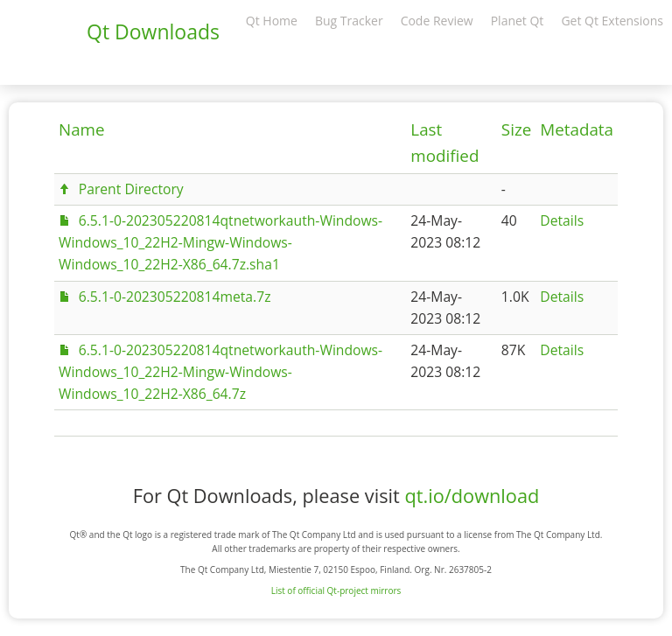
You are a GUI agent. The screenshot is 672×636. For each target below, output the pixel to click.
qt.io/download (472, 496)
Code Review (437, 21)
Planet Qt (518, 21)
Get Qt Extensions (612, 21)
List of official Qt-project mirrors (336, 591)
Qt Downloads (153, 31)
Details (562, 220)
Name (82, 129)
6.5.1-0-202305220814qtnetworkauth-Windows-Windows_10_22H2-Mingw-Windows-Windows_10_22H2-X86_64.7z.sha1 (220, 242)
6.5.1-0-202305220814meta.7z (175, 297)
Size (516, 129)
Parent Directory (131, 189)
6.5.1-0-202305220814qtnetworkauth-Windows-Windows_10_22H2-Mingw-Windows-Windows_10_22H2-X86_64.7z (220, 372)
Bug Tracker (349, 21)
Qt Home (272, 21)
